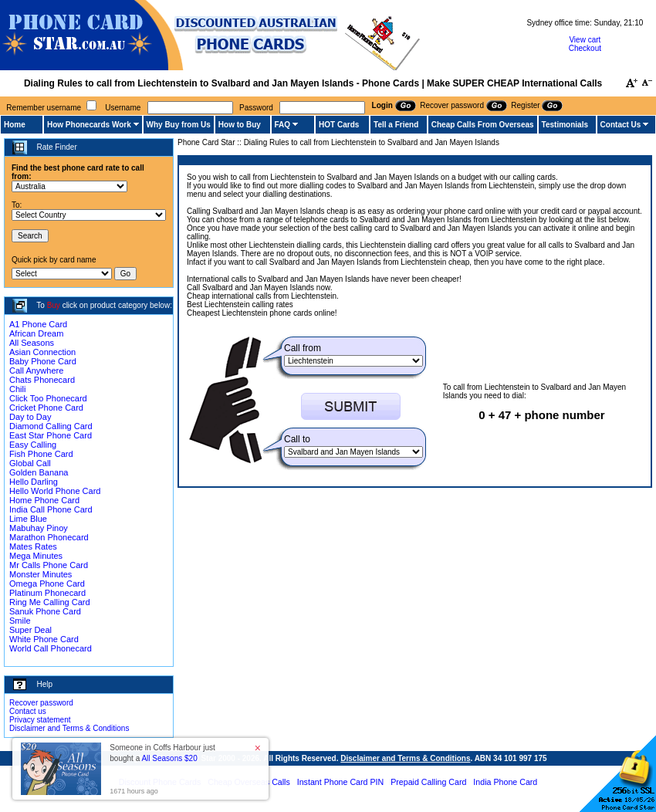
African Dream (36, 333)
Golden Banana (39, 472)
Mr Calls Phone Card (49, 565)
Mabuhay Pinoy (39, 528)
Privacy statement (40, 720)
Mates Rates (33, 546)
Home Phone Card (44, 500)
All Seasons (32, 343)
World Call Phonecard (51, 648)
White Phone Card (44, 639)
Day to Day (30, 417)
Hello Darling (34, 482)
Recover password (41, 703)
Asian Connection (42, 352)
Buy (54, 305)
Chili (17, 389)
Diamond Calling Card (51, 426)
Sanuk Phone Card (45, 611)
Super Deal (30, 630)
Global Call (30, 463)
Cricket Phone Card (46, 408)
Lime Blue (28, 519)
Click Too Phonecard (48, 398)
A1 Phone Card (38, 324)
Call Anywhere (36, 370)
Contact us (28, 711)
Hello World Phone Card (55, 491)
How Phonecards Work (89, 125)
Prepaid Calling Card (428, 782)
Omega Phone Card (47, 584)
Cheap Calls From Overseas (483, 125)
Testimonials (565, 125)
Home (15, 125)
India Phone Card (505, 782)
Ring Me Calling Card (50, 602)
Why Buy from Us (179, 125)
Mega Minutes (36, 556)
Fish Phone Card (41, 454)
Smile (20, 621)
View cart (585, 40)
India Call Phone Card (51, 509)
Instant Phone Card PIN (341, 782)
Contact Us (621, 125)
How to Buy (240, 125)
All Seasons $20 (169, 758)
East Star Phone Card (51, 435)
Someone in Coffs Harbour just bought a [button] (162, 753)
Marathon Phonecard (49, 537)
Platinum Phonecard (47, 593)
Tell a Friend (396, 125)
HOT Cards (339, 125)
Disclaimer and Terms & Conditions (69, 728)
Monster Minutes (41, 574)
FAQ (283, 125)
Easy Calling (33, 445)
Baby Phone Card (43, 361)
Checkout (585, 48)
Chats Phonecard (42, 380)
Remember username (44, 108)
